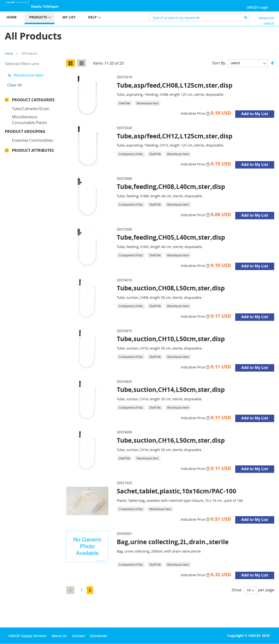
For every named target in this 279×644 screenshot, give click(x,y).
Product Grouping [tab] (32, 108)
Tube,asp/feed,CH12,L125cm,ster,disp (175, 136)
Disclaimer (99, 636)
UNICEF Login (258, 7)
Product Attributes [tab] (33, 127)
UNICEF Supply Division (27, 636)
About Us (59, 636)
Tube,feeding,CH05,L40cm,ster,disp (171, 237)
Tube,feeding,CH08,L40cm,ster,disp (171, 186)
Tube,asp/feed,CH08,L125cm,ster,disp (175, 85)
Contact (78, 636)
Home (9, 53)
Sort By (219, 63)
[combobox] (199, 17)
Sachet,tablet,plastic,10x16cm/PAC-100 (176, 491)
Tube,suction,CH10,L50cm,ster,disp (171, 339)
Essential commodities (33, 117)
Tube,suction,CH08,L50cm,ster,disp (171, 288)
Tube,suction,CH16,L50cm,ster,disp (171, 440)
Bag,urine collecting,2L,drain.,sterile (173, 542)
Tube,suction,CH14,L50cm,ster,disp (171, 390)
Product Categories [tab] (33, 100)
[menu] (70, 18)
